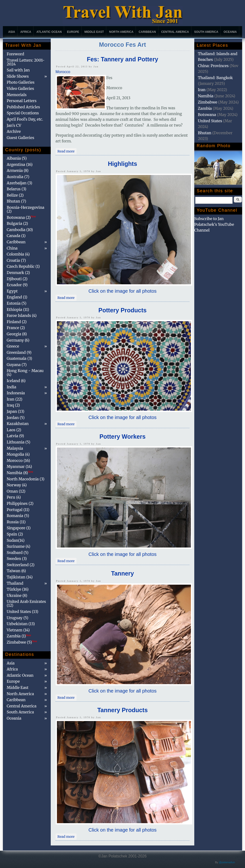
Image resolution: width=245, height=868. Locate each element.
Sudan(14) (16, 540)
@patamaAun (227, 862)
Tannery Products (123, 710)
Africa (26, 32)
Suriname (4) (19, 546)
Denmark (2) (18, 273)
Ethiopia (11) (18, 309)
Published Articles (23, 107)
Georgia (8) (17, 334)
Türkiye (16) (18, 589)
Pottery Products (122, 310)
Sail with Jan (18, 70)
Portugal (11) (18, 510)
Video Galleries (20, 88)
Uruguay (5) (17, 618)
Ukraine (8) (17, 595)
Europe (73, 32)
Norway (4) (17, 485)
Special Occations (23, 113)
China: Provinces (213, 66)
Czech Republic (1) (23, 266)
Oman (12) (16, 491)
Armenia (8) (18, 170)
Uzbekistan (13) (21, 624)
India (11, 387)
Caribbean (147, 32)
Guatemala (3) (19, 358)
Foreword (15, 54)
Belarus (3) (17, 189)
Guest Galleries (20, 138)
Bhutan (205, 133)
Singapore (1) (19, 528)
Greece (13, 346)
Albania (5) (17, 158)
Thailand (15, 583)
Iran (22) (14, 399)
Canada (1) (16, 236)
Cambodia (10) (20, 230)
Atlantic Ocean (49, 32)
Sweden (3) (17, 559)
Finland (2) (17, 322)
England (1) (17, 297)
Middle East (94, 32)
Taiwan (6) (16, 571)
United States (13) (22, 612)
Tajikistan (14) (20, 577)
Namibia (206, 96)
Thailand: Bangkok (215, 78)
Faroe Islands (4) (22, 315)
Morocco (63, 72)
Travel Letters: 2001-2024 (26, 62)
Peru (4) (14, 497)
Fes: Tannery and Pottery (122, 59)
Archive (14, 131)
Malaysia (15, 448)
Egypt (12, 291)
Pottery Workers (123, 437)
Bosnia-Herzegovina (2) (25, 209)
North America (121, 32)
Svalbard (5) (18, 553)
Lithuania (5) (19, 442)
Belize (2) (15, 195)
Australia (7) (18, 177)
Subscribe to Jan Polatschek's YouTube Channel (214, 224)
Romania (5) (18, 516)
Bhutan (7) (16, 201)
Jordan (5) (16, 418)
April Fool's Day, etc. (25, 119)
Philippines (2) (20, 503)
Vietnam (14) (18, 630)
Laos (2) (14, 430)
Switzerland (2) (21, 565)
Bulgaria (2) (17, 223)
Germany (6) (18, 340)
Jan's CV (14, 125)
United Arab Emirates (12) (26, 603)
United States (210, 121)
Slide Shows (18, 76)
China (12, 248)
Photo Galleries (21, 82)
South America (206, 32)
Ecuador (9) (17, 285)
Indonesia (16, 393)
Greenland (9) (19, 352)
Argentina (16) (20, 164)
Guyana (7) (17, 365)
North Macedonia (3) (26, 479)
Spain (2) (15, 534)
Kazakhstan (18, 424)
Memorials (17, 95)
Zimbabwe (208, 102)
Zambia (205, 108)
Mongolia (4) (18, 454)
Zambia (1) (19, 636)
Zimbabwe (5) (22, 642)
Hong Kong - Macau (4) (25, 373)
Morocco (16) (18, 460)
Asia (12, 32)
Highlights (122, 164)
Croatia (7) (16, 260)
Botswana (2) (21, 217)
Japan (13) (16, 411)
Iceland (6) (16, 381)
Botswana (207, 115)
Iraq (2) (13, 405)
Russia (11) (16, 522)
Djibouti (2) (17, 279)
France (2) (16, 328)
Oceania (230, 32)
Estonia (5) (17, 303)
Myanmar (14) (19, 466)
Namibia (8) (20, 473)
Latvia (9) (15, 436)
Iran (202, 90)
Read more (67, 151)
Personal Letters (22, 101)
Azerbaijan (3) (19, 183)
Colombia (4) (18, 254)
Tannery (122, 573)
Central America (175, 32)
